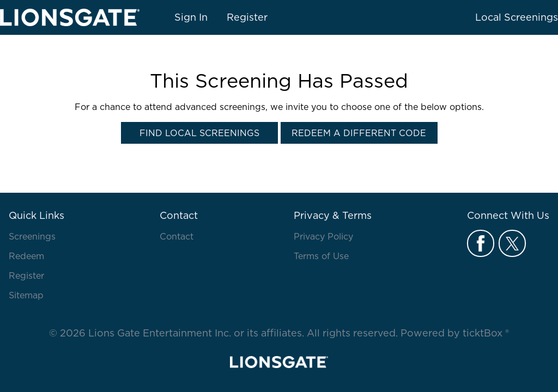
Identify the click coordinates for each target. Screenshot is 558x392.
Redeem (26, 256)
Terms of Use (321, 256)
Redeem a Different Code (359, 133)
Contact (177, 236)
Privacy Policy (323, 236)
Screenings (32, 236)
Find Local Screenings (199, 133)
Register (247, 17)
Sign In (191, 17)
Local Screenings (517, 17)
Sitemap (26, 295)
